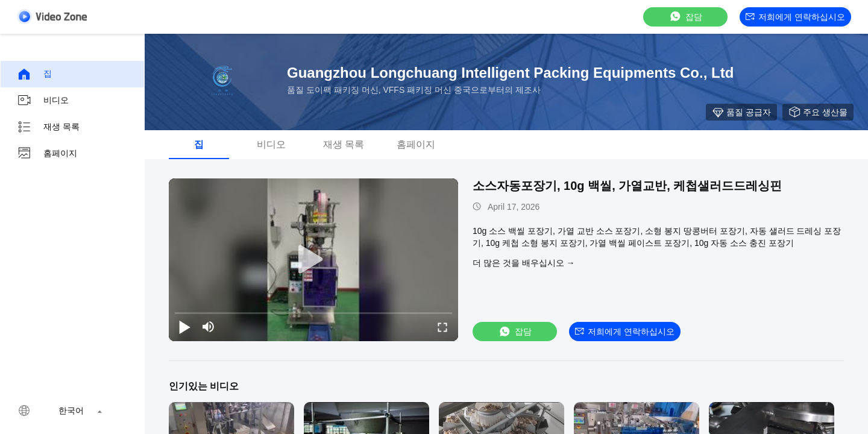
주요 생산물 (818, 112)
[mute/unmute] (209, 327)
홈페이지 (47, 154)
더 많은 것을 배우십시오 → (524, 263)
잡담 (685, 17)
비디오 (43, 101)
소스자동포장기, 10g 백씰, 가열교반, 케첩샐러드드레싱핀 (627, 186)
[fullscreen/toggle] (442, 327)
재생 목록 (48, 127)
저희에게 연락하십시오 (795, 17)
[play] (313, 260)
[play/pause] (184, 327)
